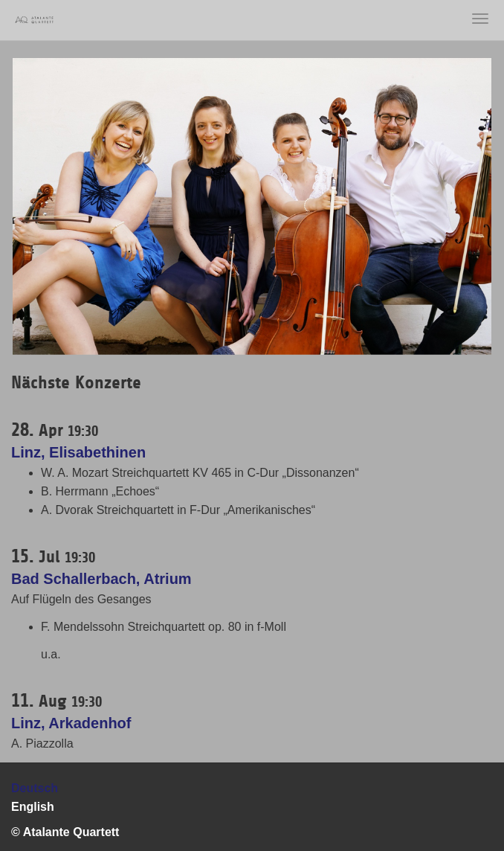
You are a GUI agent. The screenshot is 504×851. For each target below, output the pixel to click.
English (33, 807)
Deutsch (35, 788)
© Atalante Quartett (65, 832)
